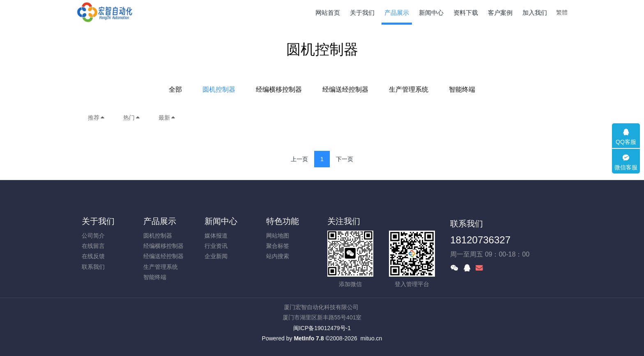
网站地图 (278, 236)
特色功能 (283, 221)
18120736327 (480, 240)
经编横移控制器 (279, 89)
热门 (132, 118)
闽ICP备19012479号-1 (322, 328)
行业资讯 (216, 246)
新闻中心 (221, 221)
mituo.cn (371, 338)
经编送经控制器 (345, 89)
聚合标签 (278, 246)
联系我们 (93, 267)
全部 (175, 89)
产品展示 (160, 221)
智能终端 (462, 89)
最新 (167, 118)
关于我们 (98, 221)
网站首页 (328, 13)
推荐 (97, 118)
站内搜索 (278, 256)
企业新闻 (216, 256)
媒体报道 (216, 236)
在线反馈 (93, 256)
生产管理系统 (409, 89)
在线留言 (93, 246)
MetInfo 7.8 (309, 338)
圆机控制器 (219, 89)
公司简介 (93, 236)
